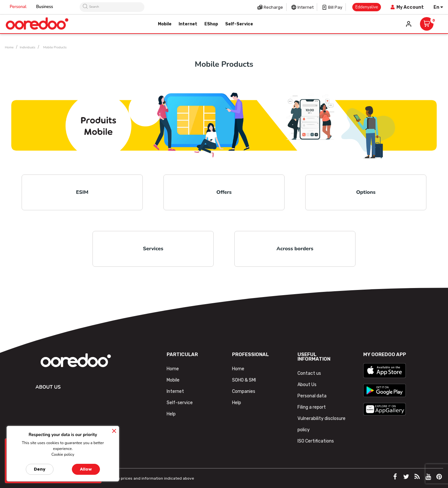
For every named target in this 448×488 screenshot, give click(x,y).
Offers (224, 192)
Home (173, 369)
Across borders (295, 249)
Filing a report (312, 407)
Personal (18, 7)
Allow (86, 469)
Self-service (180, 403)
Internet (306, 7)
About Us (307, 385)
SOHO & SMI (244, 380)
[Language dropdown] (438, 7)
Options (366, 192)
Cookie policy (63, 454)
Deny (40, 469)
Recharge (273, 7)
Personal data (312, 396)
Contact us (309, 373)
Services (153, 249)
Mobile (173, 380)
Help (171, 414)
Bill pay (335, 7)
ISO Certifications (316, 441)
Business (45, 7)
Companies (244, 391)
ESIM (82, 192)
